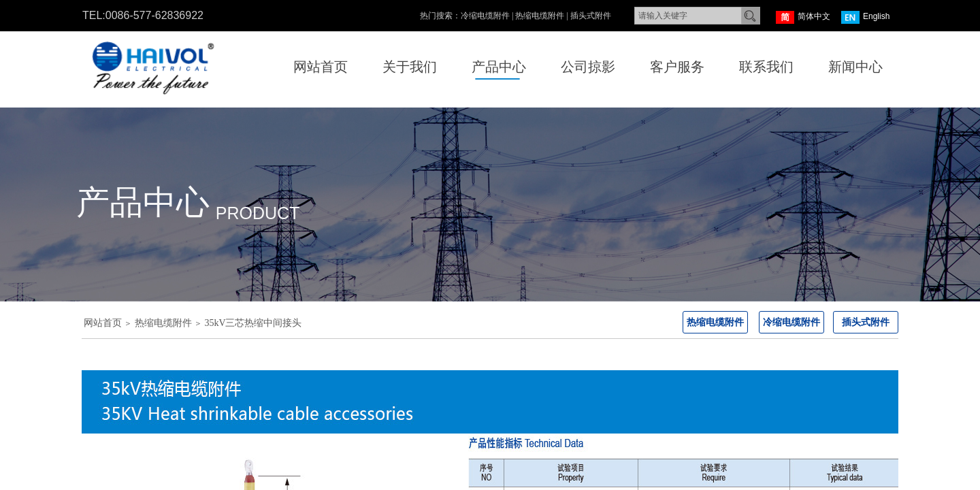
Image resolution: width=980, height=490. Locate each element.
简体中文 (803, 17)
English (865, 17)
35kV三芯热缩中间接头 (253, 323)
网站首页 (103, 323)
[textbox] (688, 16)
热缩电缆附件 (163, 323)
